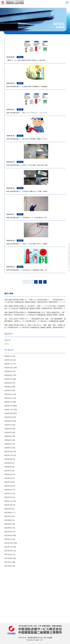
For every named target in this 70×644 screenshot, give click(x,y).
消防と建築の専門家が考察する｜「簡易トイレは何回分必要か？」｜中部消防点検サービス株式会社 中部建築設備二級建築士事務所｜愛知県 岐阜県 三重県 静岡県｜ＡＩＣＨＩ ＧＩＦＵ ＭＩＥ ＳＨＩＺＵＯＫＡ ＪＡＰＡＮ (35, 302)
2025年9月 (8, 371)
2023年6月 (8, 474)
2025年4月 (8, 391)
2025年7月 (8, 379)
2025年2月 (8, 398)
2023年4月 (8, 482)
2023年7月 (8, 471)
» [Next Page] (45, 282)
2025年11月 (9, 364)
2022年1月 (8, 539)
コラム (7, 344)
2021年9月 (8, 555)
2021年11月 (9, 547)
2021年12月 (9, 543)
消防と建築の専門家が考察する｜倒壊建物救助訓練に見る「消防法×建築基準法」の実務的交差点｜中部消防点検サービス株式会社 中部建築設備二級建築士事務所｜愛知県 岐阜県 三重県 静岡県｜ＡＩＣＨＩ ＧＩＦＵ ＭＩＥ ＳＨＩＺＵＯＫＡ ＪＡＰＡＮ (34, 315)
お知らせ (7, 340)
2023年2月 (8, 490)
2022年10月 (9, 505)
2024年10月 (9, 413)
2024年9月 (8, 417)
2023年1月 (8, 494)
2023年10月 (9, 459)
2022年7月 (8, 516)
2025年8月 (8, 375)
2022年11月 (9, 501)
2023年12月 (9, 452)
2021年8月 (8, 558)
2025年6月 (8, 383)
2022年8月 (8, 513)
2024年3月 (8, 440)
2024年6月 (8, 429)
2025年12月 (9, 360)
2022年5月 (8, 524)
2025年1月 (8, 402)
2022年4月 (8, 528)
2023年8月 (8, 467)
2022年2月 (8, 535)
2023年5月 (8, 478)
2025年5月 (8, 387)
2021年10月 (9, 551)
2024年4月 (8, 436)
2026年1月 (8, 356)
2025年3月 (8, 394)
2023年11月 (9, 455)
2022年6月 (8, 520)
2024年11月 (9, 410)
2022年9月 (8, 509)
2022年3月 (8, 532)
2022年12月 (9, 497)
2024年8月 (8, 421)
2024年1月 (8, 448)
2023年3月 (8, 486)
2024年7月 (8, 425)
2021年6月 (8, 566)
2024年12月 (9, 406)
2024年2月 (8, 444)
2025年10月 (9, 368)
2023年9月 (8, 463)
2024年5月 (8, 433)
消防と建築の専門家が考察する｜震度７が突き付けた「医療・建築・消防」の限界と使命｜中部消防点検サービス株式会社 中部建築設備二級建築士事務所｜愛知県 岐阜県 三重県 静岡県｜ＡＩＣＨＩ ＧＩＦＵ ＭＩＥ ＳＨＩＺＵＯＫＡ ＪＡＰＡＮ (35, 327)
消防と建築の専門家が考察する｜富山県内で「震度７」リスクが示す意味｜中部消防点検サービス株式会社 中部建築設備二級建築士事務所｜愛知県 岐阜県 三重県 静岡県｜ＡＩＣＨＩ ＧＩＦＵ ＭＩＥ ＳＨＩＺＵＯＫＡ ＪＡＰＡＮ (35, 308)
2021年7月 (8, 562)
